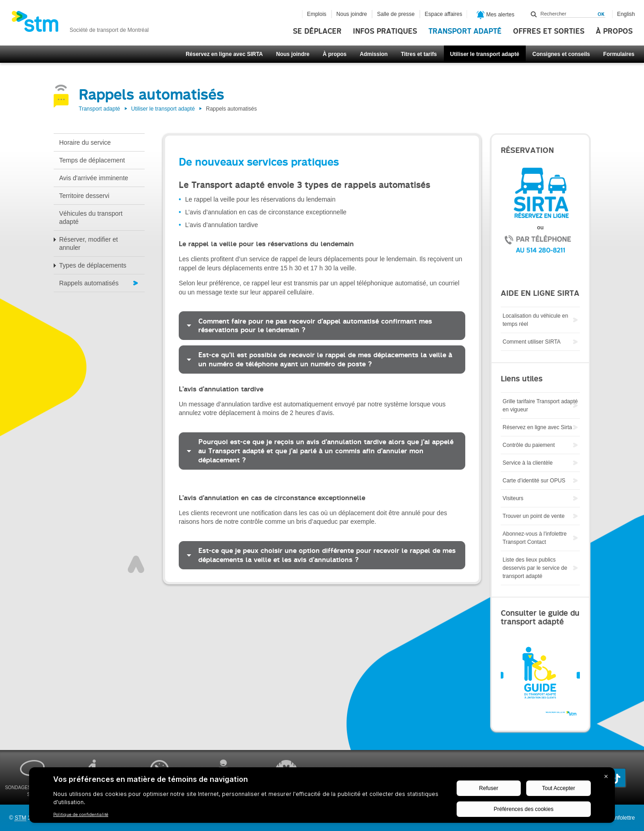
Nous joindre (293, 54)
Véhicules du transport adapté (91, 218)
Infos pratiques (385, 31)
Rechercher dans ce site (534, 14)
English (626, 14)
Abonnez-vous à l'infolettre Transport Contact (535, 538)
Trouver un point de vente (533, 516)
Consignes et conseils (561, 54)
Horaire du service (85, 142)
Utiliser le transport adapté (485, 54)
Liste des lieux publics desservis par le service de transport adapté (535, 568)
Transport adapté (465, 31)
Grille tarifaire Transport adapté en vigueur (540, 405)
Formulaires (619, 54)
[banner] (80, 24)
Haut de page (136, 564)
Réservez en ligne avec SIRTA (224, 54)
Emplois (317, 14)
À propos (614, 31)
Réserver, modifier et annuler (88, 243)
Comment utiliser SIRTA (532, 342)
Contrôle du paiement (529, 445)
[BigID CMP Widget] (322, 797)
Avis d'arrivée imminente (94, 178)
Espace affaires (444, 14)
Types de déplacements (93, 265)
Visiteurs (513, 498)
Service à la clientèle (528, 463)
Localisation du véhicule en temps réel (535, 320)
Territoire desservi (84, 196)
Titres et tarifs (419, 54)
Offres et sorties (549, 31)
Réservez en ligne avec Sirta (537, 427)
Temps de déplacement (92, 160)
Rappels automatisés (89, 283)
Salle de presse (396, 14)
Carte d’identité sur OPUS (534, 481)
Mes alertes (496, 15)
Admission (374, 54)
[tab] (322, 325)
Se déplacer (317, 31)
